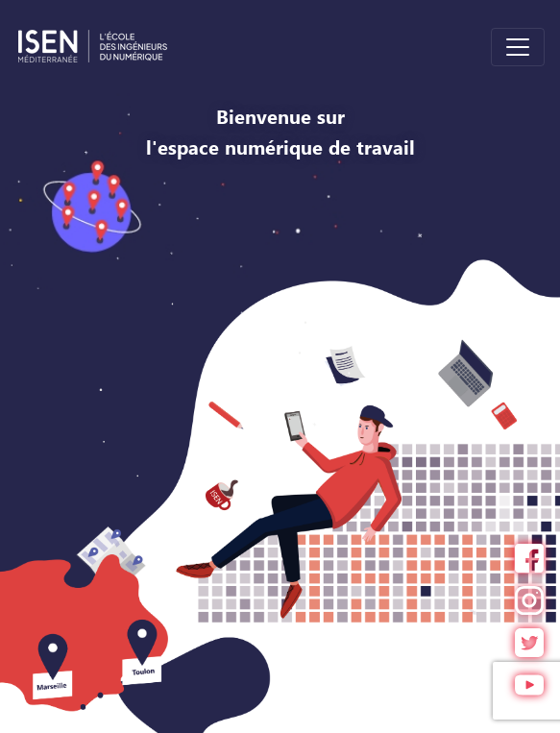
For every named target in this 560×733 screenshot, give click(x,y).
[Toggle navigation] (518, 47)
